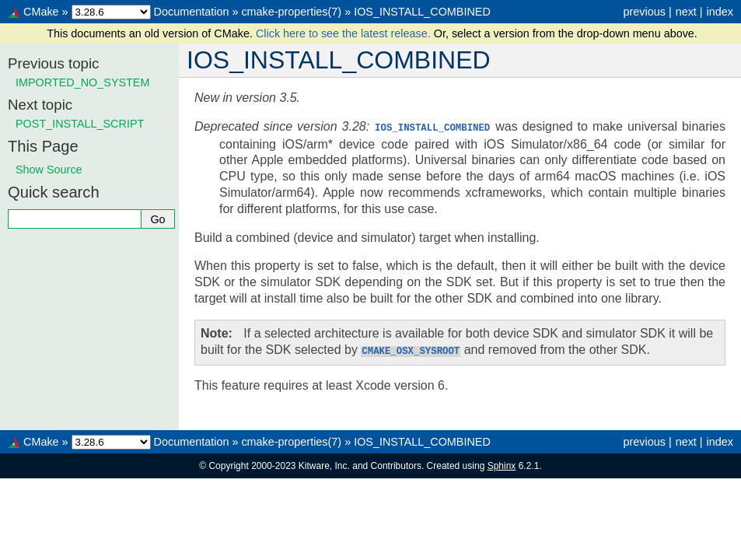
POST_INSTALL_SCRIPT (80, 124)
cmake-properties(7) (291, 12)
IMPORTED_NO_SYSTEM (82, 82)
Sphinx (502, 464)
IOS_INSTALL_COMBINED (422, 12)
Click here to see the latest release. (345, 33)
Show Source (49, 170)
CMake (41, 12)
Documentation (192, 12)
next (686, 12)
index (720, 12)
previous (644, 12)
